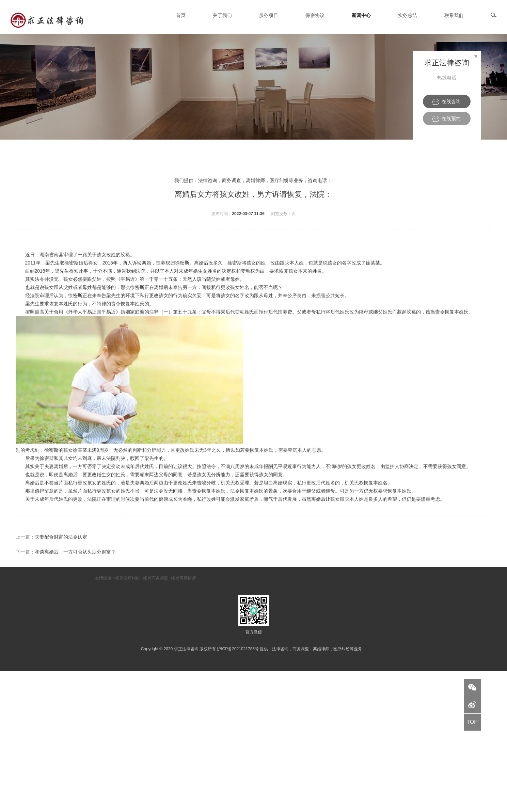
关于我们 (222, 15)
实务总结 (408, 15)
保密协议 (315, 15)
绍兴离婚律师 (184, 578)
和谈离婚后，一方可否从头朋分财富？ (75, 587)
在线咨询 (447, 102)
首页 (181, 15)
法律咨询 (280, 649)
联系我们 (454, 15)
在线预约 (447, 119)
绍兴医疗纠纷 (128, 578)
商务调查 (301, 649)
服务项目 (269, 15)
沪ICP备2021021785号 (238, 649)
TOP (472, 722)
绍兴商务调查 (156, 578)
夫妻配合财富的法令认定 (61, 572)
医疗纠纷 (342, 649)
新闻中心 (361, 15)
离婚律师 (321, 649)
